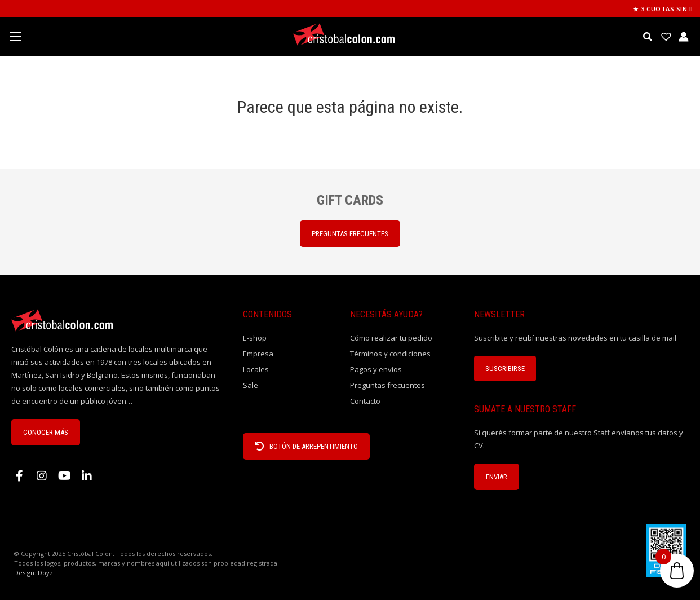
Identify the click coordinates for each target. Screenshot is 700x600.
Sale (251, 385)
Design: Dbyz (34, 573)
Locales (256, 369)
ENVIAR (497, 477)
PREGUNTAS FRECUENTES (350, 234)
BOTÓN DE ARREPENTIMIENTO (306, 446)
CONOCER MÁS (46, 432)
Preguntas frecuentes (387, 385)
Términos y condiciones (390, 354)
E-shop (255, 338)
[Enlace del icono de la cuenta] (684, 37)
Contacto (365, 401)
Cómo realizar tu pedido (391, 338)
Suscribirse (505, 369)
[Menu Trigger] (15, 37)
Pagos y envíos (376, 369)
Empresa (258, 354)
